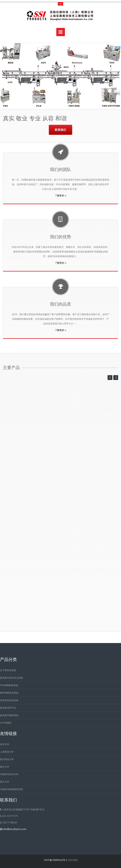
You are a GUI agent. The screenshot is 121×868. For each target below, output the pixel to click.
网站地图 (73, 860)
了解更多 (61, 195)
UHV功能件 (6, 723)
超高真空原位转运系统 (12, 678)
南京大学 (5, 767)
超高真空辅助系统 (9, 715)
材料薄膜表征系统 (9, 693)
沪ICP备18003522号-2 (56, 860)
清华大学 (5, 744)
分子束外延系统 (8, 670)
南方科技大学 (7, 759)
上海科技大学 (7, 752)
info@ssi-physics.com (15, 829)
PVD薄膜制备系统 (9, 685)
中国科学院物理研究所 (12, 789)
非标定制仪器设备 (9, 700)
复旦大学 (5, 782)
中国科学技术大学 (9, 774)
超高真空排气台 (8, 708)
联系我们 (61, 130)
